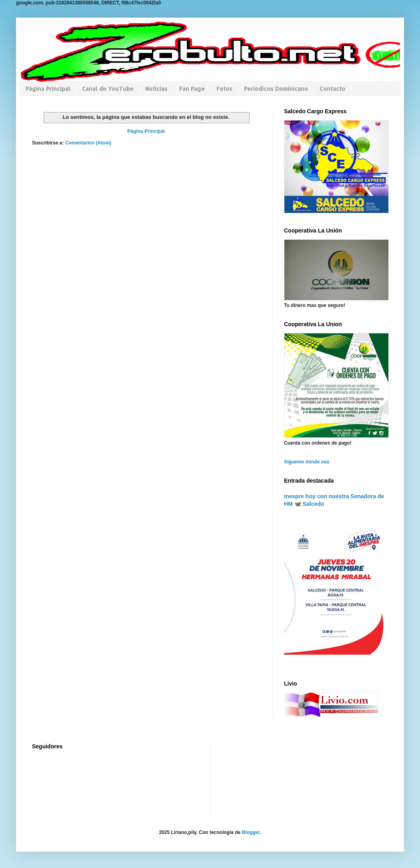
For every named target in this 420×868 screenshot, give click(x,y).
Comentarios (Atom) (88, 143)
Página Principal (48, 89)
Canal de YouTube (108, 89)
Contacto (332, 89)
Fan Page (192, 89)
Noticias (156, 89)
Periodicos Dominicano (276, 89)
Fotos (224, 89)
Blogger (251, 832)
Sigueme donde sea (307, 462)
